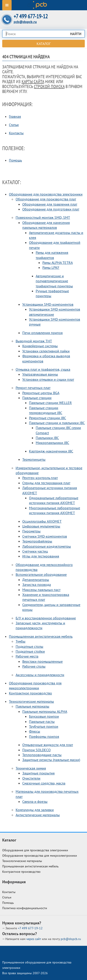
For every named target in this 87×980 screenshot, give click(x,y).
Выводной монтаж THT (34, 341)
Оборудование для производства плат (46, 199)
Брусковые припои (44, 716)
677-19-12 (30, 928)
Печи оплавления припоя (42, 333)
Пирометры (31, 531)
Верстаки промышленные (42, 661)
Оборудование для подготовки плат (51, 209)
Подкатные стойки (30, 651)
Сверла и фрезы (35, 801)
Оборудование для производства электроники (46, 194)
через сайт (34, 939)
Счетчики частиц (35, 551)
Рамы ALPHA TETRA (58, 263)
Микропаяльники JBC (52, 443)
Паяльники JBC (47, 438)
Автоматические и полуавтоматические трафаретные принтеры (54, 281)
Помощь (15, 160)
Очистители (31, 778)
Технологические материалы (31, 701)
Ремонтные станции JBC (48, 418)
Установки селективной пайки (46, 351)
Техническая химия (31, 768)
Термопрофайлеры (37, 541)
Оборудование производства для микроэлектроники (40, 856)
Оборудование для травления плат (50, 204)
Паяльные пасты (42, 721)
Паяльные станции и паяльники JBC (57, 423)
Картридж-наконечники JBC (51, 451)
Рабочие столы (34, 666)
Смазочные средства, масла (44, 783)
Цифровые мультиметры (41, 526)
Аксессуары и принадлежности (40, 675)
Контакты (16, 133)
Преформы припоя (44, 736)
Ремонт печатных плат (33, 388)
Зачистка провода (37, 585)
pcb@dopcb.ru (25, 22)
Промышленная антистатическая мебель (41, 636)
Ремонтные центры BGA (41, 393)
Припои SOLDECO (36, 750)
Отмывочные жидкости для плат (48, 745)
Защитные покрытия (38, 773)
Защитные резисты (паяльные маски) (51, 760)
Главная (15, 116)
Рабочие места (27, 656)
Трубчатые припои (44, 726)
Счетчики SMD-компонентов (45, 536)
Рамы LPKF (51, 267)
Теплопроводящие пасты (42, 755)
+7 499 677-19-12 (31, 16)
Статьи (14, 125)
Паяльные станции (37, 398)
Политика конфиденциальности (25, 908)
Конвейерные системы (40, 346)
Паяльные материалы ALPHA (45, 711)
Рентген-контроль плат (40, 478)
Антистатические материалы (38, 815)
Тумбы (21, 641)
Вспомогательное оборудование (41, 574)
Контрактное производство (30, 693)
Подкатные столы (29, 646)
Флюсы (35, 731)
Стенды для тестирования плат (46, 483)
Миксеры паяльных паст (41, 590)
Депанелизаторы (36, 580)
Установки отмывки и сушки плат (48, 379)
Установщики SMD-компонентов (48, 304)
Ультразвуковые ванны (40, 374)
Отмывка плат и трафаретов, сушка (43, 369)
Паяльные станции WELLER (50, 403)
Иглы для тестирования (41, 556)
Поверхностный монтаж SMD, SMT (43, 217)
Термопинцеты (34, 459)
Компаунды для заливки (35, 810)
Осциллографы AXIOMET (42, 521)
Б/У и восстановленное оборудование (46, 618)
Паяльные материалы (32, 706)
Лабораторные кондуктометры (47, 546)
